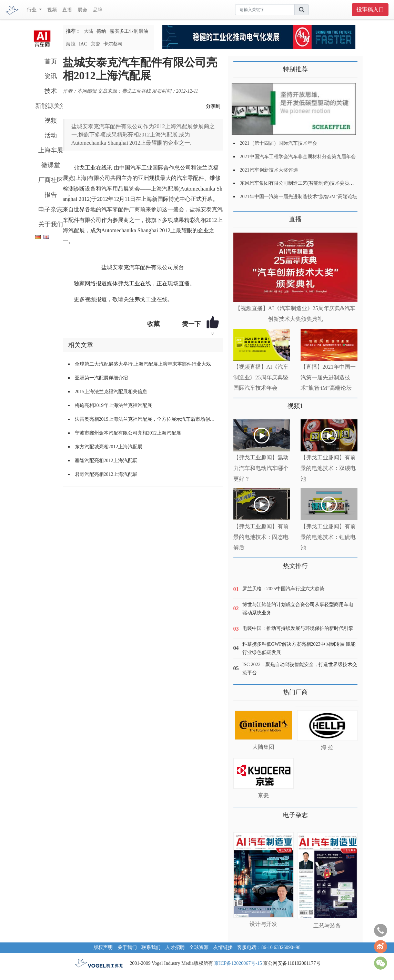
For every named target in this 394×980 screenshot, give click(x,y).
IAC (83, 44)
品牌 (98, 10)
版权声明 (103, 947)
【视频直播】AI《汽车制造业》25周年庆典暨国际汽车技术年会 (261, 377)
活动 (51, 135)
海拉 (71, 44)
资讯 (51, 76)
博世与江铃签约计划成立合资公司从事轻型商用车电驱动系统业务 (298, 609)
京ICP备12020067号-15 (238, 963)
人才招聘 (175, 947)
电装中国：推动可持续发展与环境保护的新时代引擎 (298, 628)
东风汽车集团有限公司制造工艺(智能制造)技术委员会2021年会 (307, 183)
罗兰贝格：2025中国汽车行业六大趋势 (283, 589)
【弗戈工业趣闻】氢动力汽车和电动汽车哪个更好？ (261, 468)
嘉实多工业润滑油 (129, 31)
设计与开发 (263, 924)
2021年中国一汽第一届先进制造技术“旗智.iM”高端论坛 (299, 197)
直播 (67, 10)
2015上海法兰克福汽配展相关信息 (111, 392)
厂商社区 (51, 180)
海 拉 (327, 747)
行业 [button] (32, 10)
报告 (51, 195)
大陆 (89, 31)
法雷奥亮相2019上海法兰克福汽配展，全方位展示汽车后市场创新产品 (146, 419)
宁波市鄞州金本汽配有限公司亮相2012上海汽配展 (128, 433)
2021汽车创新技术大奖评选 (269, 170)
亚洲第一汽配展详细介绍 (101, 378)
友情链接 (223, 947)
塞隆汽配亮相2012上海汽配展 (106, 461)
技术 (51, 91)
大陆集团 (263, 747)
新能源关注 (51, 106)
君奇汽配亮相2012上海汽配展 (106, 474)
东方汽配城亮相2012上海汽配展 (109, 447)
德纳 (101, 31)
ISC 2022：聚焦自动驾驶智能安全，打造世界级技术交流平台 (300, 669)
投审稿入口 (370, 9)
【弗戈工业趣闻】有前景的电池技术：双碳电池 (328, 468)
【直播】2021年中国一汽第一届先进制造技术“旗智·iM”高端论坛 (328, 377)
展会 (82, 10)
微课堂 (51, 165)
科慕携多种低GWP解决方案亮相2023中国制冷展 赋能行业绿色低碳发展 (299, 648)
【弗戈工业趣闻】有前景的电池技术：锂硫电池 (328, 537)
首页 (51, 61)
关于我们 (51, 224)
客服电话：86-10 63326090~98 (269, 947)
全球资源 (199, 947)
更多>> (240, 217)
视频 (52, 10)
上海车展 (51, 150)
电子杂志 (51, 210)
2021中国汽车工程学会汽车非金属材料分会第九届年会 (298, 157)
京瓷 (95, 44)
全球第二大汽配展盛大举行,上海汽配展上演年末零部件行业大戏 (143, 364)
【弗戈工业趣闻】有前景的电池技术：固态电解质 (261, 537)
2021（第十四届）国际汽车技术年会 (279, 143)
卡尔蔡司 (113, 44)
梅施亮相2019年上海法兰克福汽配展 (113, 405)
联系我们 (151, 947)
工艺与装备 (327, 926)
